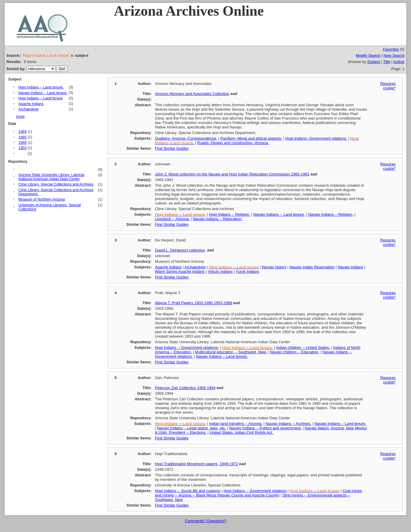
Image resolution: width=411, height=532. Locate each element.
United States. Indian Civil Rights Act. (241, 432)
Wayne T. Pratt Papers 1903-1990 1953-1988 (194, 303)
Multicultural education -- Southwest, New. (231, 352)
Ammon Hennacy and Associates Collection (192, 94)
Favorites (391, 49)
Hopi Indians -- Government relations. (187, 348)
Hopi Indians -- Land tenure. (41, 87)
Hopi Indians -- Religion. (230, 214)
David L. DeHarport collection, (180, 250)
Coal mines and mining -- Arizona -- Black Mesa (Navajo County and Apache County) (258, 493)
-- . (180, 214)
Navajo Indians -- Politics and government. (265, 428)
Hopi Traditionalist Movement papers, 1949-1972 (196, 464)
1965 (22, 137)
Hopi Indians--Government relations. (316, 138)
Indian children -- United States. (303, 348)
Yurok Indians (247, 271)
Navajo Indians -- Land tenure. (43, 93)
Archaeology (29, 109)
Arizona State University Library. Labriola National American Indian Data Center (51, 177)
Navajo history (274, 267)
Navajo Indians (351, 267)
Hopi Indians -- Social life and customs (188, 491)
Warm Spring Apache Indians (180, 271)
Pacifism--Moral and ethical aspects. (251, 138)
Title (387, 62)
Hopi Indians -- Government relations (255, 491)
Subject (374, 62)
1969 (22, 132)
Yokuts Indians (220, 271)
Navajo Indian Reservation (312, 267)
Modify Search (368, 55)
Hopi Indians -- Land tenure (41, 98)
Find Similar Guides (172, 148)
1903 (22, 148)
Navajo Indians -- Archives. (289, 424)
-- (234, 267)
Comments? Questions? (205, 521)
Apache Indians (31, 104)
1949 (22, 143)
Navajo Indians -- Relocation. (217, 219)
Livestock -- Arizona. (172, 219)
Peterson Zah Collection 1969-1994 (185, 388)
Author (399, 62)
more (20, 116)
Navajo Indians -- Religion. (331, 214)
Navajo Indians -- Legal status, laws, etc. (191, 428)
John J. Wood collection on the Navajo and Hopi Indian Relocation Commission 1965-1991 (232, 174)
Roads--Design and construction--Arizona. (233, 143)
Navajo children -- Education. (295, 352)
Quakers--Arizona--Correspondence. (186, 138)
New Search (394, 55)
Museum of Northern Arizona (42, 199)
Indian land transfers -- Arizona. (236, 424)
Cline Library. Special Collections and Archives (56, 184)
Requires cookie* (388, 86)
